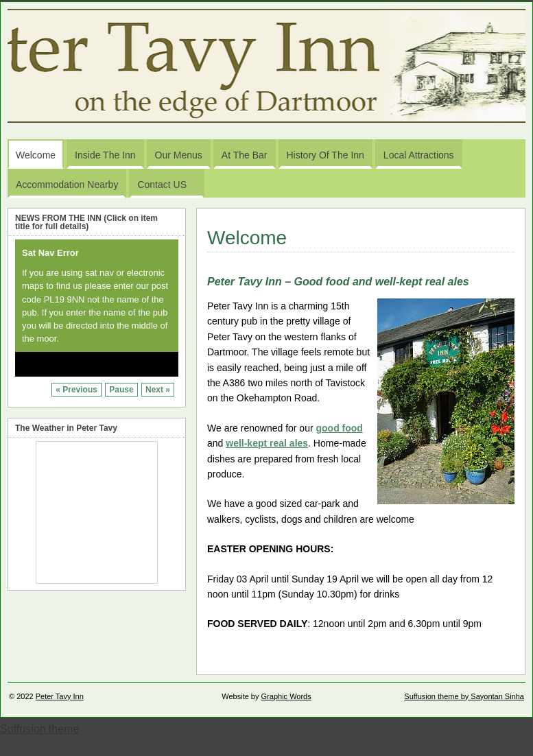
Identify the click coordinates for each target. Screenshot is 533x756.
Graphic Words (286, 696)
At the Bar (245, 155)
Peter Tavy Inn (60, 696)
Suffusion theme (39, 729)
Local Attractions (419, 155)
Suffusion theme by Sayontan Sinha (464, 696)
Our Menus (179, 155)
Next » (158, 390)
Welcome (36, 155)
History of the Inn (325, 155)
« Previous (76, 390)
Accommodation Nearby (67, 185)
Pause (121, 390)
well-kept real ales (267, 443)
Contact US (168, 188)
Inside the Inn (105, 155)
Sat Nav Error (50, 253)
